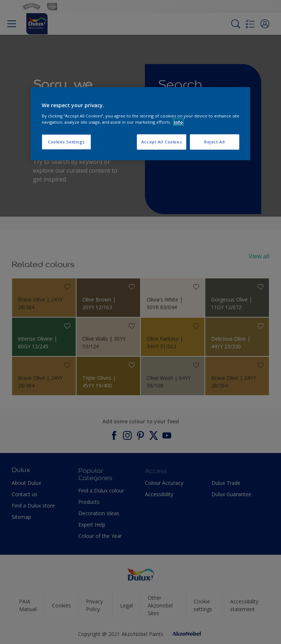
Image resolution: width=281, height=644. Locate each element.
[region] (140, 124)
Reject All (215, 142)
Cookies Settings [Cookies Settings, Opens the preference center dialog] (66, 142)
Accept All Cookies (162, 142)
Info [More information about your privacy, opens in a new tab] (178, 122)
